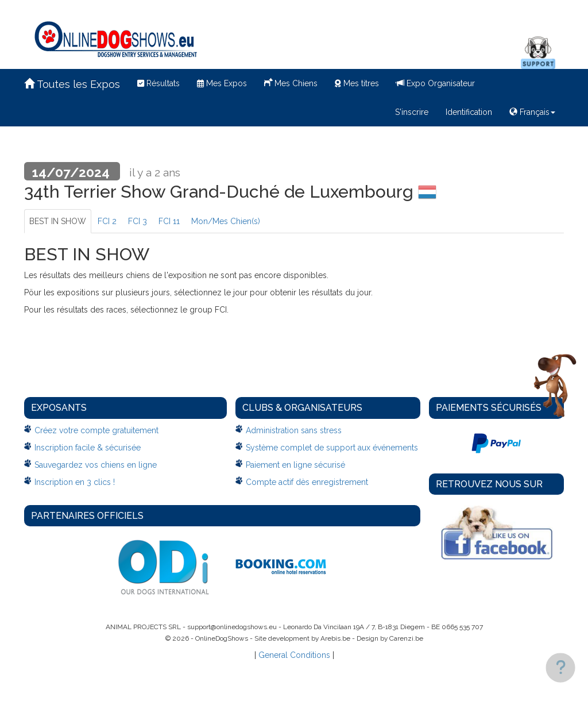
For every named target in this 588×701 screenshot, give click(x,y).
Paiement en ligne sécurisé (295, 465)
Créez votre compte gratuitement (96, 430)
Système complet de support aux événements (332, 448)
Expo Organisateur (436, 83)
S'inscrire (412, 112)
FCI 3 (138, 221)
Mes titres (357, 83)
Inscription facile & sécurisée (88, 448)
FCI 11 (169, 221)
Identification (469, 112)
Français (532, 112)
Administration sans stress (294, 430)
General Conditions (294, 655)
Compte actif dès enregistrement (307, 482)
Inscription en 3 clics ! (75, 482)
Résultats (158, 83)
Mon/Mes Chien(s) (226, 221)
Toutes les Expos (72, 84)
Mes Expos (222, 83)
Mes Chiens (291, 82)
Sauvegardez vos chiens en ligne (96, 465)
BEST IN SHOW (58, 221)
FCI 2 (107, 221)
